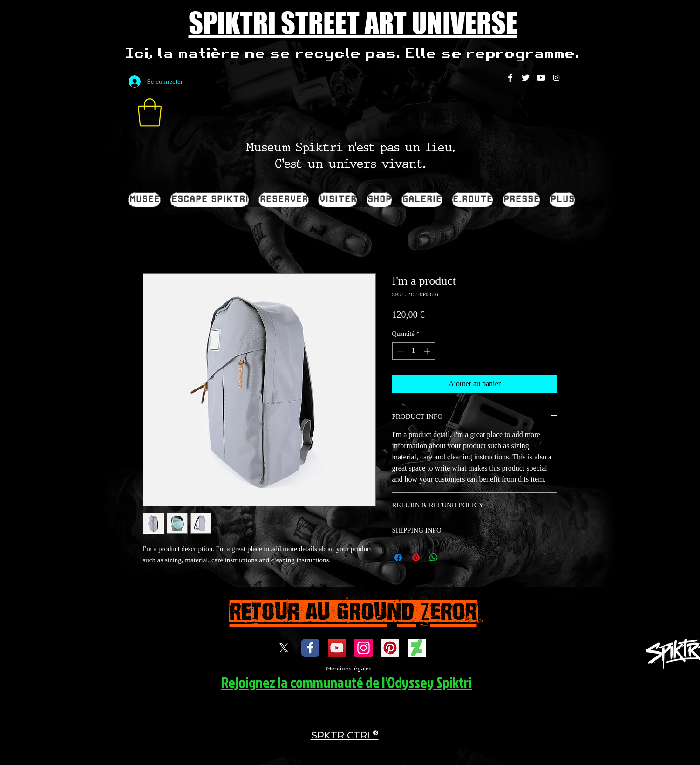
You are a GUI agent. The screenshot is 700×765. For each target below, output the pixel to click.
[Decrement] (399, 351)
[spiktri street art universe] (390, 648)
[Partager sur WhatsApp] (434, 558)
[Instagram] (556, 78)
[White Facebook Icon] (510, 78)
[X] (284, 648)
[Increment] (428, 351)
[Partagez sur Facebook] (398, 558)
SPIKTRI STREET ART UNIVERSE (353, 22)
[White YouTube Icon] (541, 78)
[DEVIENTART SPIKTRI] (417, 648)
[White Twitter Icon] (526, 78)
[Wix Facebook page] (310, 648)
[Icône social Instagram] (364, 648)
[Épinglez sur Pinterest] (416, 558)
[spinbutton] (414, 351)
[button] (150, 113)
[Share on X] (451, 558)
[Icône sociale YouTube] (337, 648)
